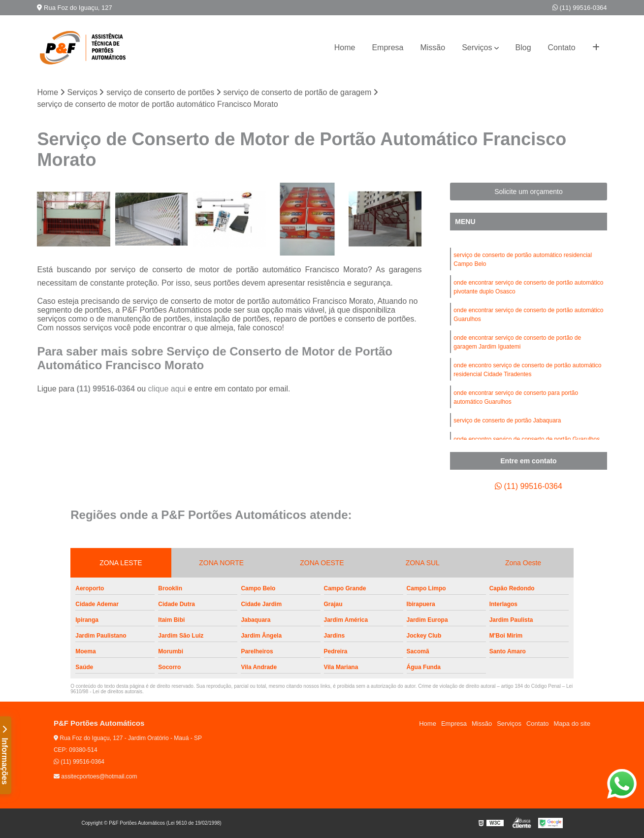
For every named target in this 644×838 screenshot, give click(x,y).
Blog (523, 48)
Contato (562, 48)
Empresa (387, 48)
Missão (433, 48)
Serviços (477, 48)
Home (345, 48)
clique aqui (167, 389)
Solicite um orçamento (529, 192)
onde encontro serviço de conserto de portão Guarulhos (527, 439)
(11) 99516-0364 (580, 8)
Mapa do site (572, 724)
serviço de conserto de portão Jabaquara (507, 420)
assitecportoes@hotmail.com (96, 776)
